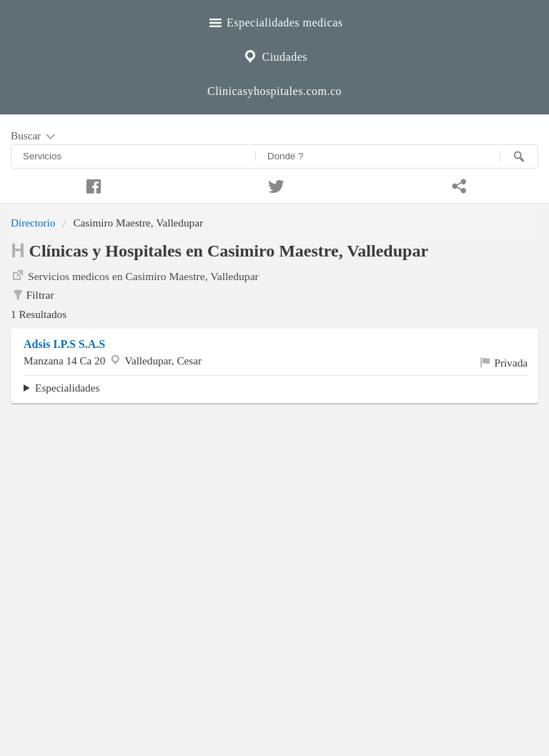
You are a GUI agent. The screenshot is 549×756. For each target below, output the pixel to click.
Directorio (33, 223)
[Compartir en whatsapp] (457, 184)
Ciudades (274, 55)
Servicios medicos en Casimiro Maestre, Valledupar (135, 275)
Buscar (34, 136)
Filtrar (33, 295)
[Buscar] (519, 156)
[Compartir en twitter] (274, 184)
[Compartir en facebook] (91, 184)
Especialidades (67, 388)
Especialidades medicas (275, 21)
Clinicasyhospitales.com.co (274, 91)
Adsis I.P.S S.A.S (64, 344)
